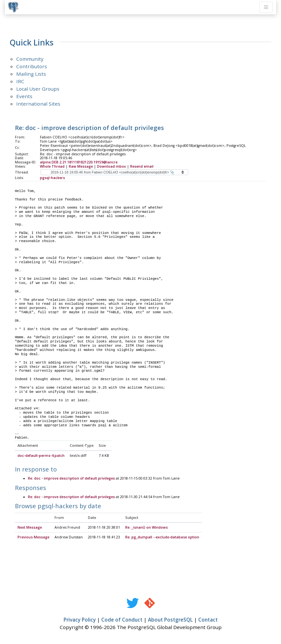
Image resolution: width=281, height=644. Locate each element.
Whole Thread (52, 166)
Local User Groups (38, 89)
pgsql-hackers (52, 178)
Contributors (32, 66)
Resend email (142, 166)
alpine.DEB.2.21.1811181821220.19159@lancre (79, 162)
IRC (20, 81)
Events (24, 96)
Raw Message (81, 166)
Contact (208, 620)
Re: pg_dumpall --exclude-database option (162, 537)
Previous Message (33, 537)
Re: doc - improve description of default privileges (71, 479)
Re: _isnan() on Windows (147, 528)
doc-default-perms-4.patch (41, 456)
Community (30, 59)
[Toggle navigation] (266, 7)
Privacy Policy (80, 620)
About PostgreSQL (170, 620)
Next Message (30, 528)
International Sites (38, 104)
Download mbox (111, 166)
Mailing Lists (31, 74)
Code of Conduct (122, 620)
